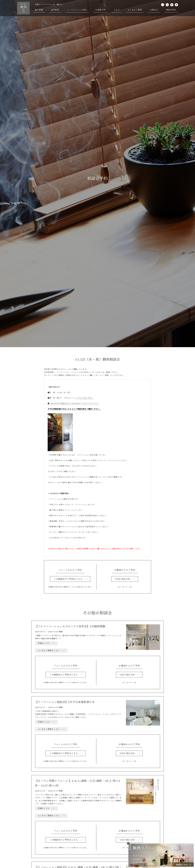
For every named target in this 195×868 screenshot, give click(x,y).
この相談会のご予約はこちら (68, 579)
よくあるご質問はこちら (49, 651)
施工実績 (39, 10)
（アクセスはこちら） (84, 398)
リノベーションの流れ (77, 10)
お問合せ (154, 10)
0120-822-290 (123, 579)
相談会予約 (171, 10)
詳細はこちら (44, 643)
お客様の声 (100, 10)
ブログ (117, 10)
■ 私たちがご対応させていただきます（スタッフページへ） (73, 404)
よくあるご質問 (135, 10)
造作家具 (55, 10)
